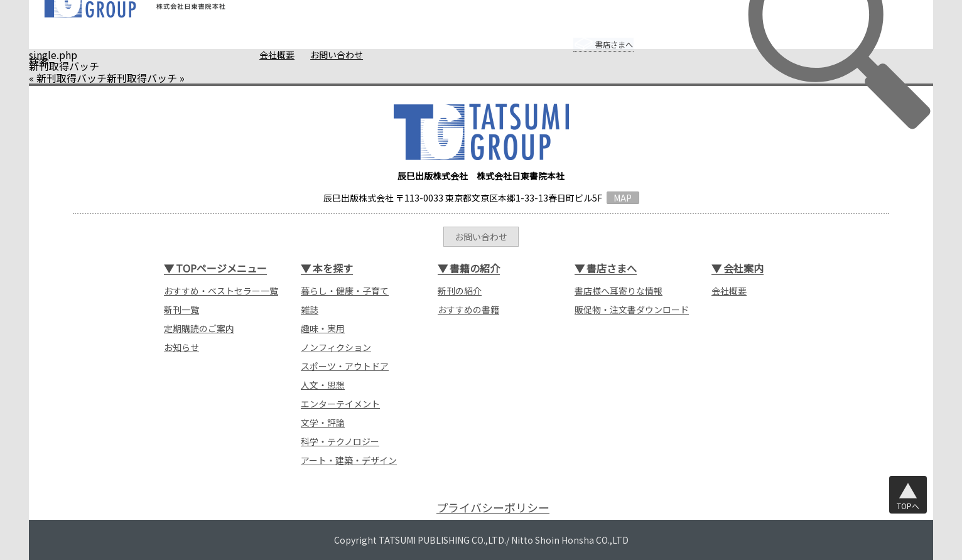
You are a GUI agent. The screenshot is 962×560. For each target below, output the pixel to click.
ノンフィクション (336, 347)
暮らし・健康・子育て (345, 291)
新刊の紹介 (460, 291)
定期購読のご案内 (199, 328)
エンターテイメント (340, 404)
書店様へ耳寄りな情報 (619, 291)
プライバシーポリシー (493, 508)
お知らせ (181, 347)
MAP (623, 198)
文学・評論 (323, 423)
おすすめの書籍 (468, 310)
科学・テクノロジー (340, 441)
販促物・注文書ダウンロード (632, 310)
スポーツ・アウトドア (345, 366)
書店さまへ (590, 36)
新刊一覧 (181, 310)
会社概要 (253, 55)
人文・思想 (323, 385)
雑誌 (310, 310)
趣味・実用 (323, 328)
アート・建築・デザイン (349, 460)
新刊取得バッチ (72, 78)
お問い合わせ (313, 55)
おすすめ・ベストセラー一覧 (221, 291)
